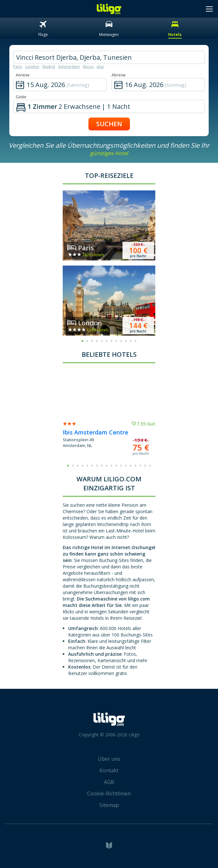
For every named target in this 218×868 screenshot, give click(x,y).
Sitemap (109, 805)
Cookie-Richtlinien (109, 793)
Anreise (23, 75)
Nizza (88, 67)
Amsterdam (69, 67)
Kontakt (109, 770)
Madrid (49, 67)
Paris (18, 67)
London (32, 67)
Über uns (109, 759)
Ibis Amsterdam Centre (95, 432)
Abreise (119, 75)
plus (100, 67)
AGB (109, 782)
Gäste (21, 97)
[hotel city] (109, 57)
